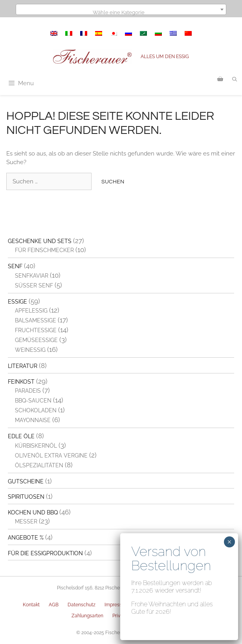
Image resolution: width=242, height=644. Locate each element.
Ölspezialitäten (39, 465)
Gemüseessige (36, 340)
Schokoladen (36, 410)
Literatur (23, 366)
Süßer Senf (34, 285)
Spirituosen (26, 497)
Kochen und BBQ (33, 512)
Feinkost (21, 382)
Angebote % (26, 538)
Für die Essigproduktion (45, 553)
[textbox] (121, 12)
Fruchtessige (36, 330)
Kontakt (31, 605)
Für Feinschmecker (44, 250)
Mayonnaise (33, 420)
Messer (26, 521)
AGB (54, 605)
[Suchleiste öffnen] (235, 79)
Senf (15, 266)
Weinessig (30, 350)
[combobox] (121, 9)
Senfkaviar (32, 276)
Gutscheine (26, 481)
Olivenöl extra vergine (51, 456)
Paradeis (28, 391)
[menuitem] (54, 33)
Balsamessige (36, 320)
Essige (17, 302)
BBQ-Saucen (33, 401)
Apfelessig (31, 311)
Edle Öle (21, 436)
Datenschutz (82, 605)
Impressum (117, 605)
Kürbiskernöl (36, 446)
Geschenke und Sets (40, 241)
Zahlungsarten (87, 616)
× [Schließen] (229, 542)
